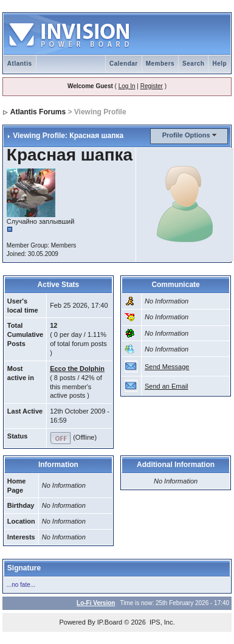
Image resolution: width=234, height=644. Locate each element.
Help (219, 64)
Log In (127, 86)
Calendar (124, 64)
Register (152, 86)
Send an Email (167, 386)
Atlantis (20, 64)
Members (160, 64)
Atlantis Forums (38, 112)
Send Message (167, 367)
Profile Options (186, 135)
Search (193, 64)
